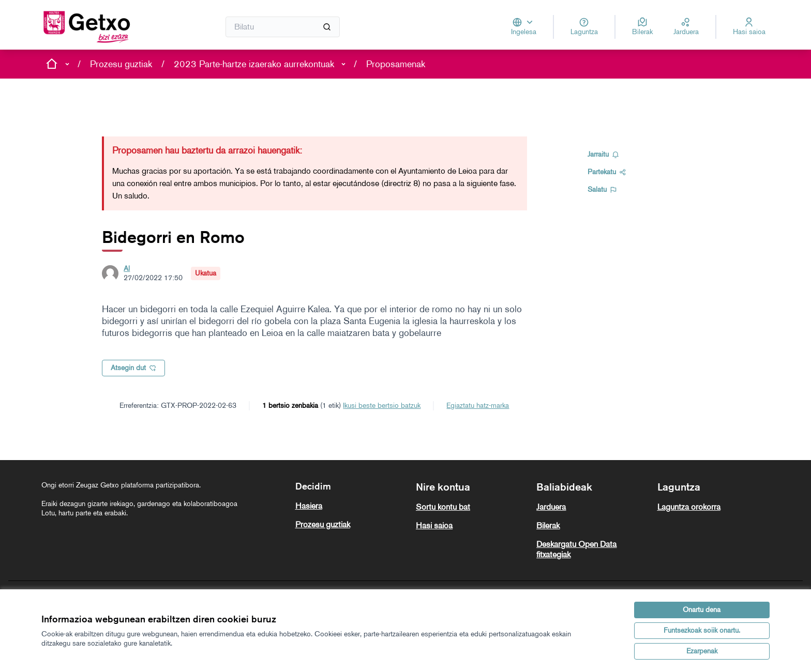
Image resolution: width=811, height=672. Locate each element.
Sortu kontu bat (443, 507)
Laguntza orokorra (689, 507)
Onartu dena (702, 610)
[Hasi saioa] (749, 27)
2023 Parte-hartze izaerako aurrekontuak (254, 64)
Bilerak (548, 525)
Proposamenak (396, 64)
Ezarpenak (702, 651)
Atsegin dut (133, 368)
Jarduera (551, 507)
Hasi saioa (434, 525)
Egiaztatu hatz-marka (478, 406)
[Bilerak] (642, 27)
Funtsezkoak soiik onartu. (702, 630)
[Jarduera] (686, 27)
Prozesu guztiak (121, 64)
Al (127, 269)
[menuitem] (351, 506)
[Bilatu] (283, 27)
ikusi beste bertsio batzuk (382, 406)
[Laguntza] (584, 27)
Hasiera (309, 506)
